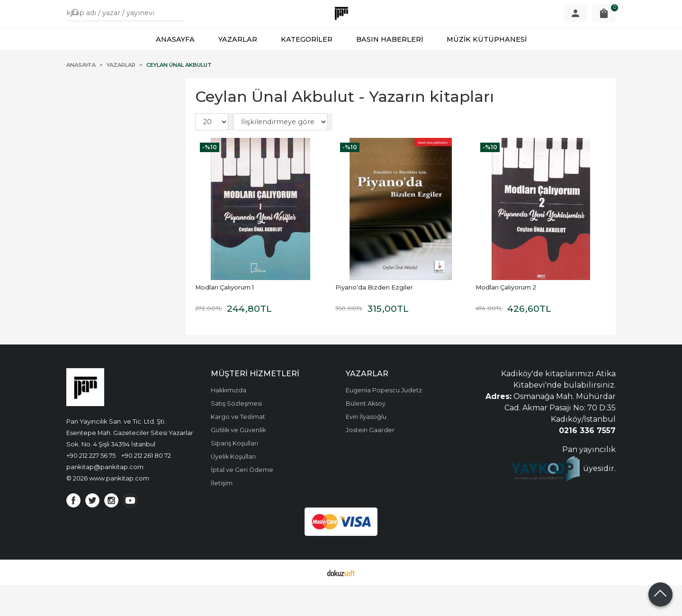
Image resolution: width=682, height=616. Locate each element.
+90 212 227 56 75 (91, 486)
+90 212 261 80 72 (146, 486)
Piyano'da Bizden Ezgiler (374, 318)
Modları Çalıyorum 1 (224, 318)
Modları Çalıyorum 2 (506, 318)
